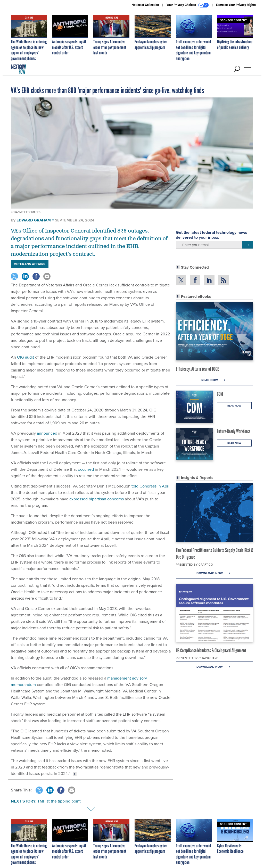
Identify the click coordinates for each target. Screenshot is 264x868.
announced (47, 433)
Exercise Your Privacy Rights (236, 5)
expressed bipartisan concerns (97, 499)
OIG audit (26, 357)
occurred (86, 469)
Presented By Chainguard (197, 658)
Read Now (215, 380)
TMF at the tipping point (59, 801)
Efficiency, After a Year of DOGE (197, 369)
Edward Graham (34, 220)
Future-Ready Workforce (234, 431)
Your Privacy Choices (188, 5)
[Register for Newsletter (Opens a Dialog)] (248, 245)
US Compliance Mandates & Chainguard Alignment (211, 650)
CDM (220, 394)
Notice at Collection (145, 5)
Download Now (215, 573)
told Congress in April (151, 486)
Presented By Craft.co (194, 565)
